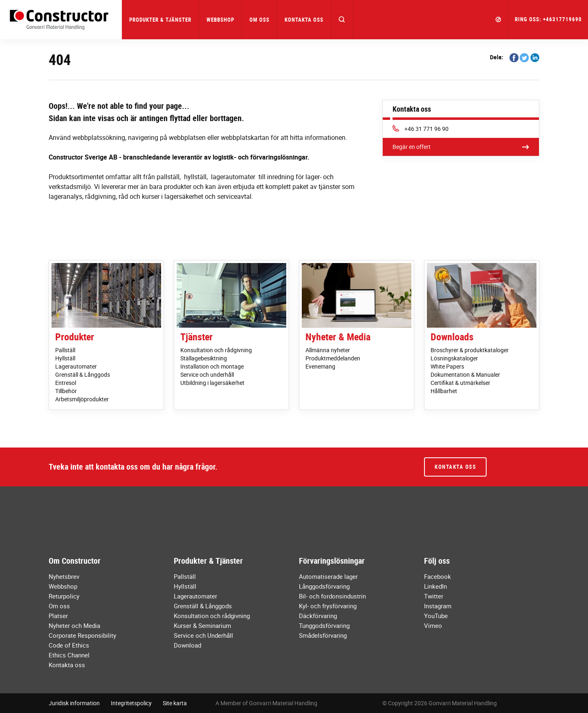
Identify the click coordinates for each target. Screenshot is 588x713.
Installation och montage (212, 366)
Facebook (438, 576)
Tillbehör (66, 391)
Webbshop (220, 20)
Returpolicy (64, 596)
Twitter (434, 596)
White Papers (447, 366)
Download (187, 645)
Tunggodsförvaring (324, 625)
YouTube (436, 616)
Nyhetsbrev (64, 576)
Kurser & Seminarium (202, 625)
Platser (58, 616)
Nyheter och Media (74, 625)
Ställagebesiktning (204, 358)
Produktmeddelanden (333, 358)
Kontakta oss (304, 20)
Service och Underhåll (203, 635)
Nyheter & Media (338, 337)
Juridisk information (74, 703)
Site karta (175, 703)
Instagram (438, 606)
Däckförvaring (318, 616)
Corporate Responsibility (82, 635)
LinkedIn (435, 586)
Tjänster (196, 337)
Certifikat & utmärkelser (460, 383)
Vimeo (433, 625)
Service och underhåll (207, 374)
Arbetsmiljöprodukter (82, 399)
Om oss (59, 606)
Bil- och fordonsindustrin (332, 596)
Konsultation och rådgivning (216, 350)
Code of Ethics (69, 645)
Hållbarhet (444, 391)
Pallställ (65, 350)
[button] (342, 20)
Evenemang (320, 366)
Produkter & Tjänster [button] (160, 20)
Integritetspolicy (131, 703)
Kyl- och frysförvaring (328, 606)
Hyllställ (65, 358)
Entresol (66, 383)
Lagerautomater (76, 366)
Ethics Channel (69, 655)
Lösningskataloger (454, 358)
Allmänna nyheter (328, 350)
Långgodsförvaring (324, 586)
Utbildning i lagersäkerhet (212, 383)
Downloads (452, 337)
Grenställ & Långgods (83, 374)
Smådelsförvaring (323, 635)
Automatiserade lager (328, 576)
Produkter (75, 337)
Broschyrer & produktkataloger (470, 350)
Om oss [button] (259, 20)
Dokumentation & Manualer (465, 374)
